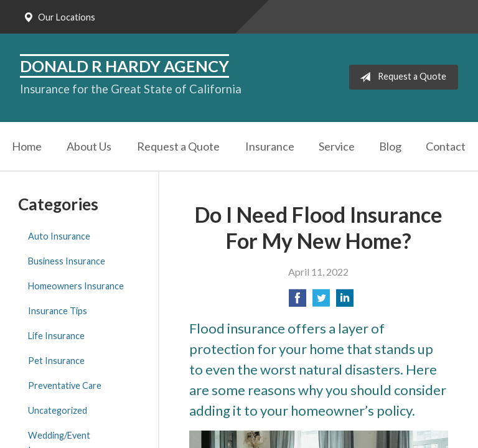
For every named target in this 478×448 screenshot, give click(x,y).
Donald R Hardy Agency (124, 66)
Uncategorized (58, 410)
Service (337, 146)
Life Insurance (56, 336)
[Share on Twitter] (321, 301)
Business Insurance (67, 261)
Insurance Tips (58, 311)
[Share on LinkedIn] (345, 301)
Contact (446, 146)
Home (27, 146)
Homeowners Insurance (76, 286)
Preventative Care (65, 385)
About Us (89, 146)
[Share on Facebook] (298, 301)
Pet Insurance (56, 361)
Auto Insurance (59, 236)
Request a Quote (401, 77)
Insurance (270, 146)
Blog (390, 146)
